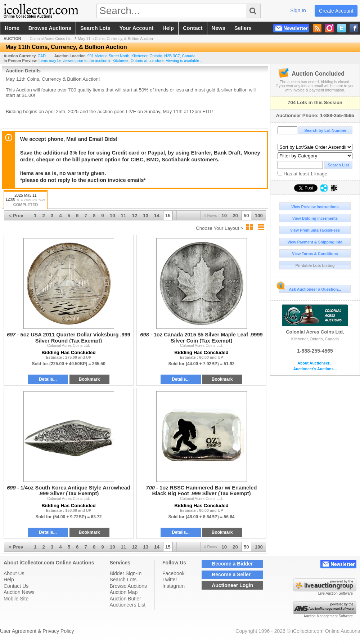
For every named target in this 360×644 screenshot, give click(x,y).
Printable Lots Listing (315, 265)
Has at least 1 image (302, 174)
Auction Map (124, 592)
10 (224, 216)
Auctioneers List (128, 605)
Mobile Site (16, 599)
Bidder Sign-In (126, 573)
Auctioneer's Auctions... (315, 369)
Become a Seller (231, 574)
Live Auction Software (336, 593)
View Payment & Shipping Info (315, 242)
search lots (95, 28)
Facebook (173, 573)
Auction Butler (125, 599)
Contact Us (16, 586)
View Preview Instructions (315, 207)
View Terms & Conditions (315, 254)
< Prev (16, 216)
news (219, 28)
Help (9, 580)
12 (134, 216)
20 (235, 216)
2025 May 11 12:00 (26, 200)
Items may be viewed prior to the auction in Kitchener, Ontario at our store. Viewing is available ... (121, 61)
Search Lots (123, 580)
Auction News (19, 592)
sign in (298, 10)
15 (168, 216)
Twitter (170, 580)
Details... (48, 379)
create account (336, 11)
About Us (14, 573)
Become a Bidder (232, 564)
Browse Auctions (129, 586)
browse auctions (50, 28)
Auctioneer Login (232, 585)
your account (136, 28)
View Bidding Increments (315, 218)
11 (124, 216)
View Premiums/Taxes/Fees (315, 230)
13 (146, 216)
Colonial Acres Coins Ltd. (315, 319)
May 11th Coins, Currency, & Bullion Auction (115, 39)
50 (246, 216)
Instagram (174, 586)
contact (193, 28)
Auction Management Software (328, 616)
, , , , (141, 56)
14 (157, 216)
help (168, 28)
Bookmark (89, 379)
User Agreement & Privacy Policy (37, 631)
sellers (243, 28)
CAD (42, 56)
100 (259, 216)
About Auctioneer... (315, 363)
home (12, 28)
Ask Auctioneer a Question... (310, 288)
